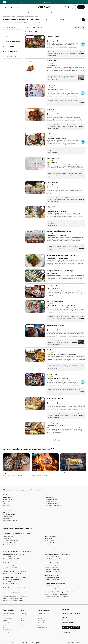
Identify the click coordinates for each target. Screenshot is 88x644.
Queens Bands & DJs (8, 543)
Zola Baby (70, 2)
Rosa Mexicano (7, 502)
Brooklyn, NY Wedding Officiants (52, 582)
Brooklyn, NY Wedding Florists (52, 574)
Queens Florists (48, 535)
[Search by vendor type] (54, 20)
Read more (81, 54)
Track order (41, 615)
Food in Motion (49, 494)
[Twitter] (66, 629)
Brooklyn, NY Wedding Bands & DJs (11, 555)
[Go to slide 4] (36, 47)
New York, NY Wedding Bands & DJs (12, 553)
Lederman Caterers (8, 494)
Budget (5, 622)
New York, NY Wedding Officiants (53, 585)
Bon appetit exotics (8, 496)
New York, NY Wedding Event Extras (12, 587)
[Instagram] (68, 629)
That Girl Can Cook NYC (51, 496)
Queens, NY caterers (29, 16)
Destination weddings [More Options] (48, 12)
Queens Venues (48, 541)
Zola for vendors (82, 2)
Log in (64, 614)
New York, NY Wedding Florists (52, 576)
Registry (5, 617)
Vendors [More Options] (38, 12)
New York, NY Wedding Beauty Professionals (55, 553)
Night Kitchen (6, 509)
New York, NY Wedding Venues (52, 562)
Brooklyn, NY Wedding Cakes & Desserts (13, 595)
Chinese (37, 16)
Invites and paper (8, 619)
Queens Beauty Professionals (10, 541)
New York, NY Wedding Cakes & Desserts (13, 597)
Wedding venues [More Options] (29, 12)
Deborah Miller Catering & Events (53, 502)
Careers (23, 619)
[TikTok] (70, 629)
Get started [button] (81, 7)
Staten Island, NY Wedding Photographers (13, 580)
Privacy (4, 639)
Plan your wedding (8, 7)
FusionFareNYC (7, 500)
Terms (40, 2)
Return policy (42, 619)
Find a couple (27, 7)
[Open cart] (69, 7)
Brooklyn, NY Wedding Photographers (12, 576)
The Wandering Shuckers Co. (52, 500)
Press (22, 622)
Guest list (5, 613)
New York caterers (20, 16)
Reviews (23, 615)
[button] (61, 20)
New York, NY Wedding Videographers (12, 570)
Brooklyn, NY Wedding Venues (52, 564)
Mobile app (6, 629)
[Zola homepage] (44, 7)
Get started (66, 624)
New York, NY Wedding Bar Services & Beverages (56, 591)
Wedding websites (8, 615)
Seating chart (7, 626)
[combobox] (72, 20)
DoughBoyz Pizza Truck (51, 498)
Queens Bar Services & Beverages (11, 537)
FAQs (40, 613)
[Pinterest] (64, 629)
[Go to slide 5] (37, 47)
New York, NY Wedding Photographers (12, 578)
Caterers (13, 16)
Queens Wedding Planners (51, 533)
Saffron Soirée (6, 498)
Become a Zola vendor (27, 613)
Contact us (41, 622)
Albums (5, 624)
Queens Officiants (7, 535)
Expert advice (19, 7)
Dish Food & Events (8, 513)
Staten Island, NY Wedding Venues (53, 568)
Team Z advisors (42, 624)
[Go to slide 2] (34, 47)
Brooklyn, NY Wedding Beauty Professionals (55, 555)
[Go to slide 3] (35, 47)
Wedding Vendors (7, 16)
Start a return (42, 617)
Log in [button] (74, 7)
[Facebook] (63, 629)
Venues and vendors (8, 610)
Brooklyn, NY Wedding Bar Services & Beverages (56, 593)
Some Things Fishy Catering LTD (11, 517)
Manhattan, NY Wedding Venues (52, 566)
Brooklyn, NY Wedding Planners (10, 562)
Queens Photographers (50, 539)
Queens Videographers (50, 537)
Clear (35, 32)
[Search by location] (72, 20)
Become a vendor (59, 12)
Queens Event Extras (8, 533)
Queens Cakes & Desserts (9, 539)
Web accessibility (30, 639)
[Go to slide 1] (33, 47)
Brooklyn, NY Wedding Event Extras (11, 589)
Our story (23, 610)
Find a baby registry (68, 619)
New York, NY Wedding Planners (11, 564)
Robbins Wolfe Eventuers (9, 511)
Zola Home (75, 2)
